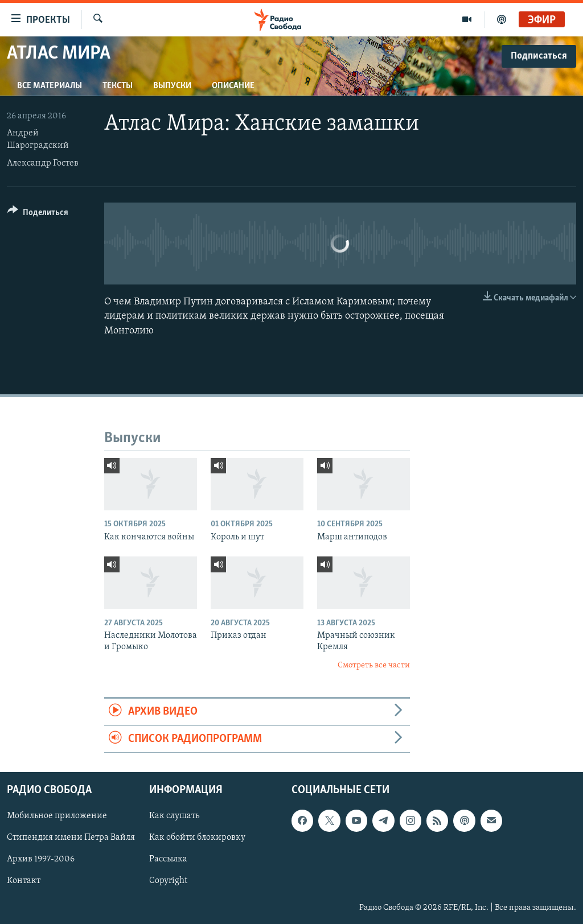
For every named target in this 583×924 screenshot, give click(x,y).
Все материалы (50, 86)
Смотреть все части (374, 665)
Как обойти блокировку (197, 838)
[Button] (38, 214)
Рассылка (168, 859)
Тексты (118, 86)
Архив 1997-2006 (41, 859)
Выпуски (172, 86)
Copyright (168, 881)
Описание (233, 86)
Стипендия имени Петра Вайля (71, 838)
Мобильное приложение (57, 816)
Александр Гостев (43, 163)
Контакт (24, 881)
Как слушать (174, 816)
